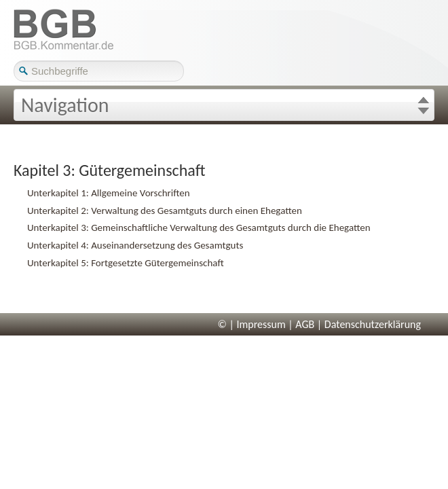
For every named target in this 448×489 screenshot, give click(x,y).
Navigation (65, 105)
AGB (305, 324)
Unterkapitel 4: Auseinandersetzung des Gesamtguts (135, 245)
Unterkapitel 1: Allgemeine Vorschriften (109, 193)
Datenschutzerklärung (373, 324)
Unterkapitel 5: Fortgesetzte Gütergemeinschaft (126, 263)
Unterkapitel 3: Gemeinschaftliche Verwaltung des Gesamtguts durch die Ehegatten (199, 228)
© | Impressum (252, 324)
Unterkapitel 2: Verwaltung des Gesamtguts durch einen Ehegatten (165, 211)
